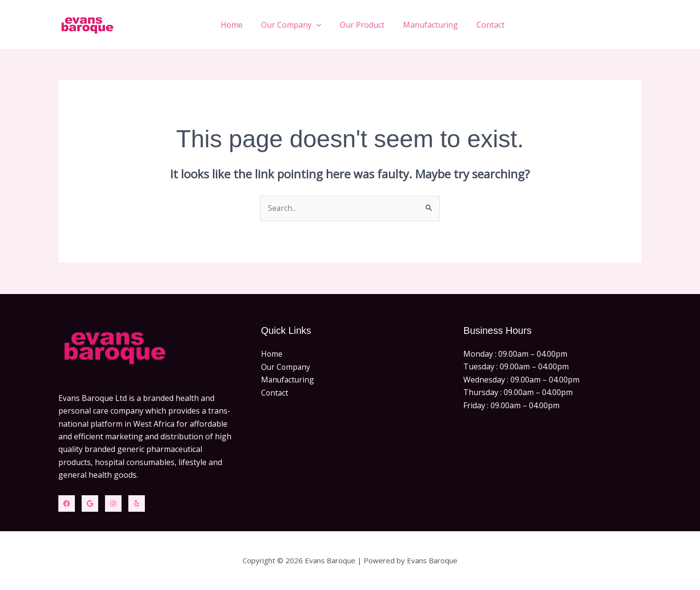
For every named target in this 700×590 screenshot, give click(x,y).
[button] (327, 25)
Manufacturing (435, 25)
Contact (492, 25)
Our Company (301, 25)
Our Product (369, 25)
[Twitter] (90, 503)
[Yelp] (137, 503)
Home (245, 25)
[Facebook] (67, 503)
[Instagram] (113, 503)
